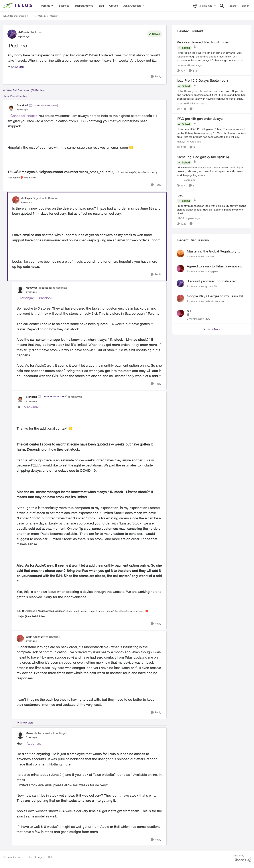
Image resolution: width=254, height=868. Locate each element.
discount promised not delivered (212, 281)
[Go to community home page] (18, 6)
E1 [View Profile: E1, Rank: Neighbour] (178, 180)
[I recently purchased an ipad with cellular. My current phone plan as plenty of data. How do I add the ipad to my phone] (212, 209)
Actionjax (27, 298)
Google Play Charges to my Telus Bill (215, 296)
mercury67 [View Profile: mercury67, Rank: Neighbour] (183, 103)
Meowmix (31, 407)
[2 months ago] (195, 256)
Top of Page (36, 857)
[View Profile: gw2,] (180, 313)
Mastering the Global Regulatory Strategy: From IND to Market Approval (217, 251)
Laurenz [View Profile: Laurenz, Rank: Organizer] (182, 65)
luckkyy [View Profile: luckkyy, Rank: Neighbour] (181, 141)
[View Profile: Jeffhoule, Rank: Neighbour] (12, 34)
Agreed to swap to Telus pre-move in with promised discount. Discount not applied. (216, 266)
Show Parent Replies (15, 96)
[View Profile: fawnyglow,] (180, 269)
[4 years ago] (192, 218)
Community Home (13, 857)
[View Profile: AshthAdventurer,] (180, 298)
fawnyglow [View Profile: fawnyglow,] (212, 271)
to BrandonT (52, 198)
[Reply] (156, 77)
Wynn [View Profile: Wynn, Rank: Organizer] (29, 637)
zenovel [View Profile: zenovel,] (210, 256)
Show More (16, 67)
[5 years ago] (198, 103)
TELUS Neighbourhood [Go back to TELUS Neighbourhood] (14, 16)
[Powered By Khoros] (243, 859)
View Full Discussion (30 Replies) (24, 90)
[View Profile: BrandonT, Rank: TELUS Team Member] (11, 107)
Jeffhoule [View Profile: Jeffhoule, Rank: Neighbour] (24, 32)
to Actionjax (60, 288)
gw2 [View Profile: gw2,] (208, 319)
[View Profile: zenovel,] (180, 254)
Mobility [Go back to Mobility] (42, 16)
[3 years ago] (188, 180)
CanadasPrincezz (24, 116)
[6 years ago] (194, 65)
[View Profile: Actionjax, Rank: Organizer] (16, 200)
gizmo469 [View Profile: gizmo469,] (211, 286)
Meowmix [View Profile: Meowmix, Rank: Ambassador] (31, 288)
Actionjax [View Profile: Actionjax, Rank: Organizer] (27, 198)
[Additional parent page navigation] (32, 16)
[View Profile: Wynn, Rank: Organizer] (20, 639)
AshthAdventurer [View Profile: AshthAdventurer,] (215, 301)
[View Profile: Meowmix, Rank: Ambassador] (20, 290)
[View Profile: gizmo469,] (180, 283)
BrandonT (45, 298)
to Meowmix (75, 397)
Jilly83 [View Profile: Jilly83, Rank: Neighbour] (180, 218)
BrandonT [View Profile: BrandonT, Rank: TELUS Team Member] (22, 105)
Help (51, 857)
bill (189, 311)
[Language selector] (205, 6)
